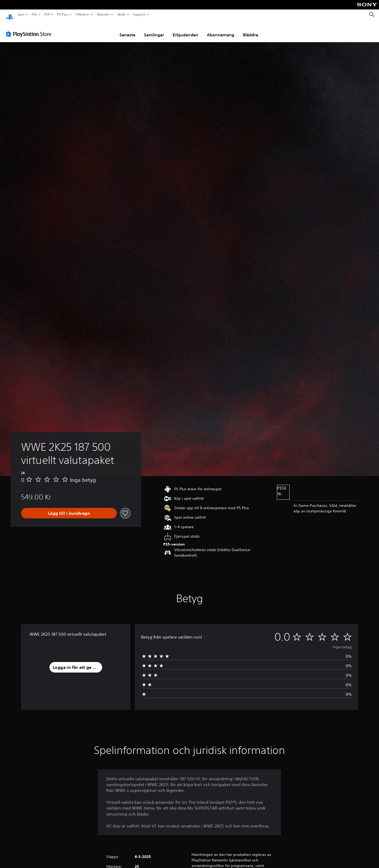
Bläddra (251, 30)
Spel (21, 14)
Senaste (127, 30)
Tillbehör (82, 14)
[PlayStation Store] (30, 29)
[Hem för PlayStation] (10, 15)
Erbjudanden (185, 30)
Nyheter (104, 14)
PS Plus (63, 14)
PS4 (47, 14)
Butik (122, 14)
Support (139, 14)
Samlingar (154, 30)
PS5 (34, 14)
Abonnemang (221, 30)
